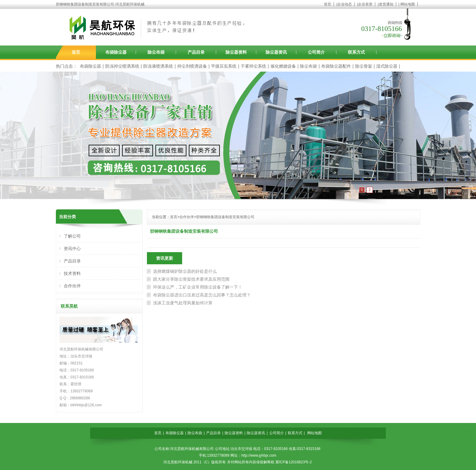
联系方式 (356, 52)
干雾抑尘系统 (253, 66)
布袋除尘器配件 (336, 66)
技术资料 (72, 273)
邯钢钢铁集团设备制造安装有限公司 (225, 217)
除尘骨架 (364, 66)
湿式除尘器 (387, 66)
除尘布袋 (156, 52)
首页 (328, 4)
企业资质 (365, 4)
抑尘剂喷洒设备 (192, 66)
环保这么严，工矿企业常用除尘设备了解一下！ (198, 287)
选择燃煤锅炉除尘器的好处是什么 (185, 271)
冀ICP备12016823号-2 (294, 462)
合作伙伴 (187, 217)
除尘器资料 (236, 52)
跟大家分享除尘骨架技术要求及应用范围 (191, 279)
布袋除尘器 (116, 52)
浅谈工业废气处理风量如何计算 (183, 303)
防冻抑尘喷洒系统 (122, 66)
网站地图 (408, 4)
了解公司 (72, 236)
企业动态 (345, 4)
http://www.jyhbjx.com (259, 455)
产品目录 (196, 52)
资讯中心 (72, 249)
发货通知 (386, 4)
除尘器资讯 (276, 52)
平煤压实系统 (224, 66)
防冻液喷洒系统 (158, 66)
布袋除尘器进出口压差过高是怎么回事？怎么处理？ (202, 295)
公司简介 (316, 52)
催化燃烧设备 (283, 66)
